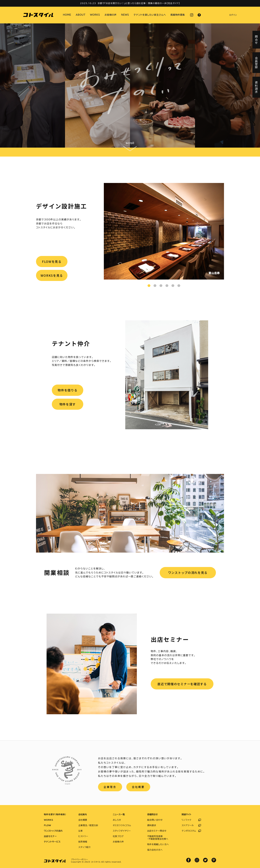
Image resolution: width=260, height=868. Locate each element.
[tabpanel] (164, 231)
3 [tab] (161, 286)
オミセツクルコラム (122, 825)
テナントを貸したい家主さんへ (150, 15)
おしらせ (117, 820)
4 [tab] (167, 286)
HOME (67, 15)
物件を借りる (68, 391)
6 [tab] (179, 286)
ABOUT (81, 15)
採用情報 (83, 842)
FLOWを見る (52, 262)
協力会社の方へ (155, 850)
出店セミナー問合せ (157, 831)
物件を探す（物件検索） (55, 814)
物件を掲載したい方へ (158, 844)
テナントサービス (52, 842)
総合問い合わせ (155, 820)
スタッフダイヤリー (122, 831)
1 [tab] (149, 286)
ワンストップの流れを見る (188, 573)
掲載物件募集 (178, 15)
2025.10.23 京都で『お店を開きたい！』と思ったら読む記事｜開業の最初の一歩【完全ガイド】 (130, 3)
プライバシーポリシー (79, 859)
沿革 (81, 831)
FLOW (47, 825)
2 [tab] (155, 286)
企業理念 (110, 787)
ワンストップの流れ (53, 831)
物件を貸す (68, 405)
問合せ (256, 40)
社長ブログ (118, 836)
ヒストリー (83, 836)
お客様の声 (110, 15)
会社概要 (139, 787)
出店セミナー (50, 836)
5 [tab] (173, 286)
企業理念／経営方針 (88, 825)
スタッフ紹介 (84, 847)
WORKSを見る (52, 276)
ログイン (233, 15)
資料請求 (152, 825)
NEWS (125, 15)
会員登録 (256, 63)
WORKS (95, 15)
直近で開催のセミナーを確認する (182, 684)
